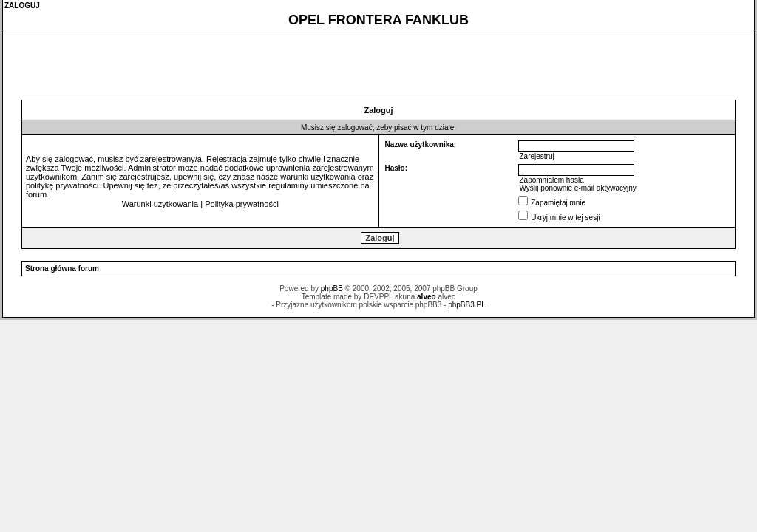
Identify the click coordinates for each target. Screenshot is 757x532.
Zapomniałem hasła (551, 180)
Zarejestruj (536, 156)
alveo (427, 297)
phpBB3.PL (467, 305)
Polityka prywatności (242, 204)
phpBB (332, 289)
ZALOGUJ (22, 6)
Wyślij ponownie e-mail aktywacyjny (577, 188)
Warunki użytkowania (160, 204)
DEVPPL (378, 297)
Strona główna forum (62, 269)
